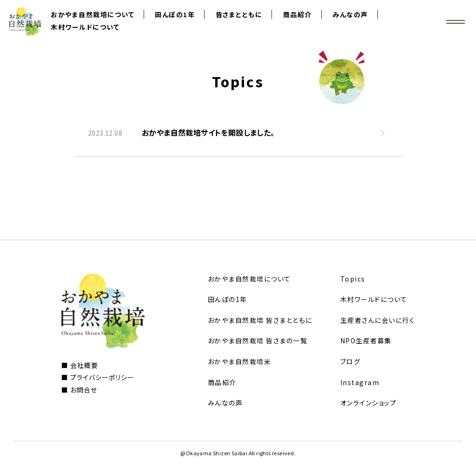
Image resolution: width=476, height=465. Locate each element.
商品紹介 (297, 14)
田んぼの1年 (175, 14)
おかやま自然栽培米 (240, 361)
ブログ (350, 361)
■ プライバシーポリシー (98, 377)
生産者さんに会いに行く (378, 320)
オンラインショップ (369, 403)
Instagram (360, 382)
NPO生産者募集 (366, 341)
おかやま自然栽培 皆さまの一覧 (258, 341)
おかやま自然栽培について (93, 14)
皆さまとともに (239, 14)
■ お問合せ (79, 390)
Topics (353, 279)
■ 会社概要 (80, 365)
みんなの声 (350, 14)
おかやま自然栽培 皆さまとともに (260, 320)
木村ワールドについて (85, 27)
